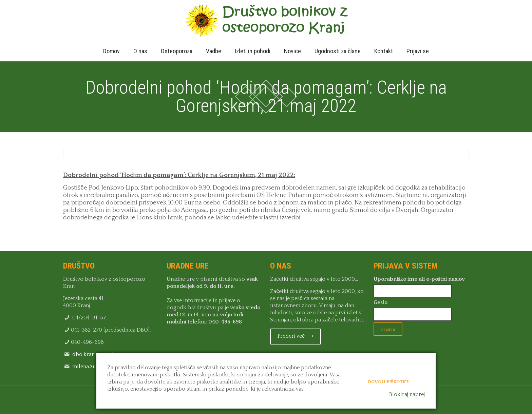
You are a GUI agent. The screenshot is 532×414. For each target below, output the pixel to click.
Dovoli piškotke (388, 380)
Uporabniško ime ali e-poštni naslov (419, 279)
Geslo (381, 302)
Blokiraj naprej (407, 394)
